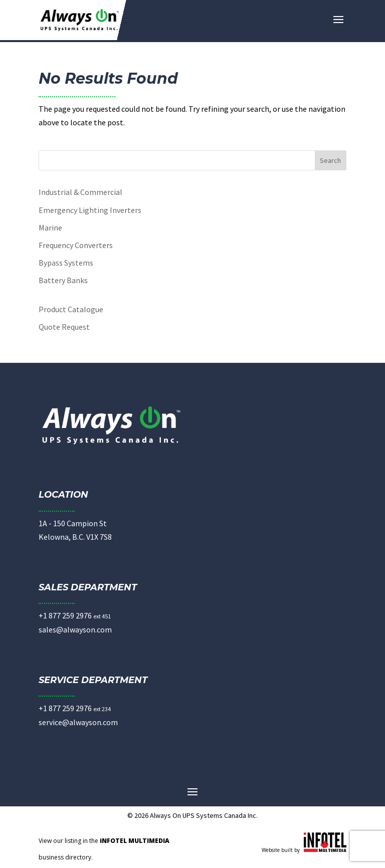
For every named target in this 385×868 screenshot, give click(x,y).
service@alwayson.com (78, 722)
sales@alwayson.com (75, 629)
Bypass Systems (66, 263)
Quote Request (64, 327)
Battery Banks (63, 280)
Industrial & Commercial (80, 192)
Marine (50, 228)
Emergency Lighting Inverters (90, 210)
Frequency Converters (76, 245)
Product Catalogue (71, 309)
